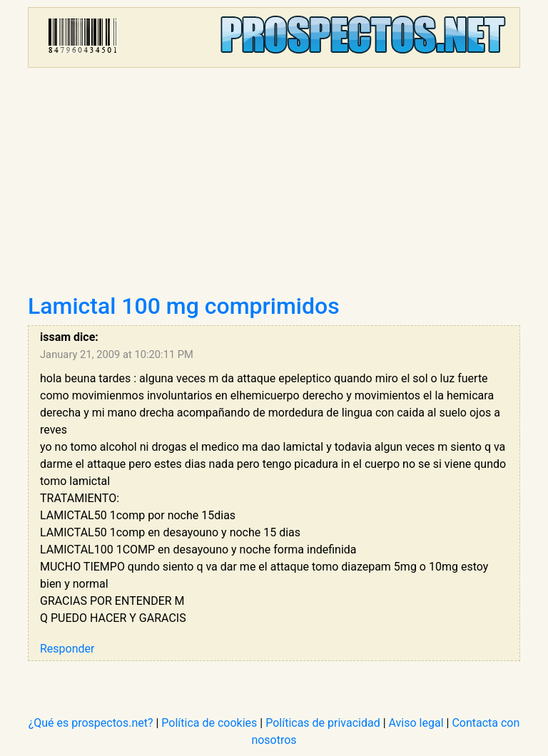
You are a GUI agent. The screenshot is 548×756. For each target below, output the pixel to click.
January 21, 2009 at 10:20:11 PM (117, 354)
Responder (67, 649)
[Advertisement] (274, 185)
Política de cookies (209, 723)
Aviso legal (416, 723)
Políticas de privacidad (323, 723)
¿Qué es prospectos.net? (91, 723)
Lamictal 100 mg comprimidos (184, 306)
